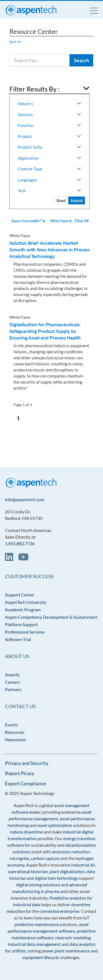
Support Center (20, 595)
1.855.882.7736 (20, 543)
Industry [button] (50, 104)
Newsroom (15, 739)
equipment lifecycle (41, 957)
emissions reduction (71, 852)
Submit (77, 201)
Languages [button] (50, 180)
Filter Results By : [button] (34, 89)
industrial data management (34, 944)
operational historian (28, 871)
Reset (61, 201)
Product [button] (50, 136)
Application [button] (50, 158)
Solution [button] (50, 115)
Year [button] (50, 191)
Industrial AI (83, 865)
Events (11, 725)
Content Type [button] (50, 169)
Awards (12, 674)
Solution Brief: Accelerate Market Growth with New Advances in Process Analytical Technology (50, 250)
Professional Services (25, 632)
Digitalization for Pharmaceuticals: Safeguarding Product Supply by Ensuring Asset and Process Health (45, 331)
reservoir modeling (73, 937)
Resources (15, 732)
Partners (13, 689)
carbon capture (45, 858)
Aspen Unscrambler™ (28, 221)
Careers (12, 682)
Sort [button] (15, 42)
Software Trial (18, 639)
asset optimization (55, 825)
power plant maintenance (66, 951)
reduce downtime (26, 832)
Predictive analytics (68, 898)
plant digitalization (67, 871)
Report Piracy (20, 773)
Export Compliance (25, 783)
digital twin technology (56, 878)
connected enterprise (59, 911)
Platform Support (21, 624)
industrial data (27, 904)
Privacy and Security (27, 763)
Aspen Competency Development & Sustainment (51, 617)
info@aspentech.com (25, 499)
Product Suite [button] (50, 147)
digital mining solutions (38, 885)
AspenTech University (26, 602)
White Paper (61, 221)
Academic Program (23, 610)
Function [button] (50, 125)
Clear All (82, 221)
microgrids (19, 858)
